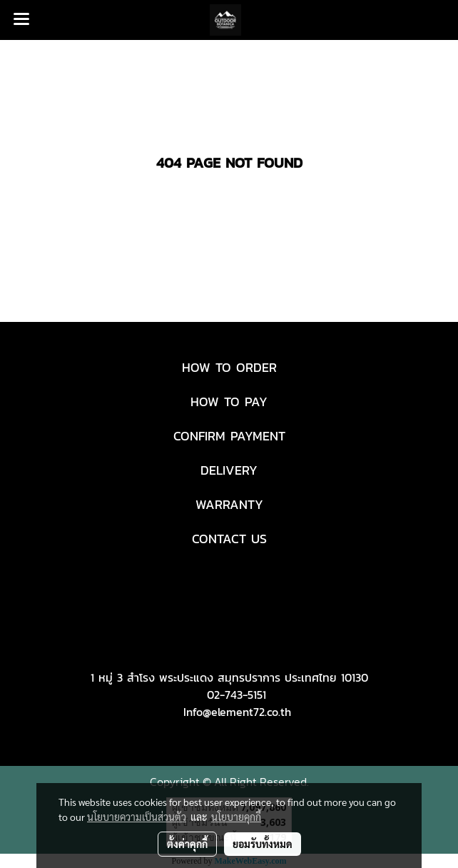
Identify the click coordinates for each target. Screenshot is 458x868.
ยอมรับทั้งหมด (263, 844)
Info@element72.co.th (237, 712)
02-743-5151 (236, 695)
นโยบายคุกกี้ (236, 817)
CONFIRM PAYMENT (229, 436)
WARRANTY (229, 504)
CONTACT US (229, 539)
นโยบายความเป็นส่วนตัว (137, 817)
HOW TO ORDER (229, 367)
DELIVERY (229, 470)
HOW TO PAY (229, 402)
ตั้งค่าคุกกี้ (187, 844)
